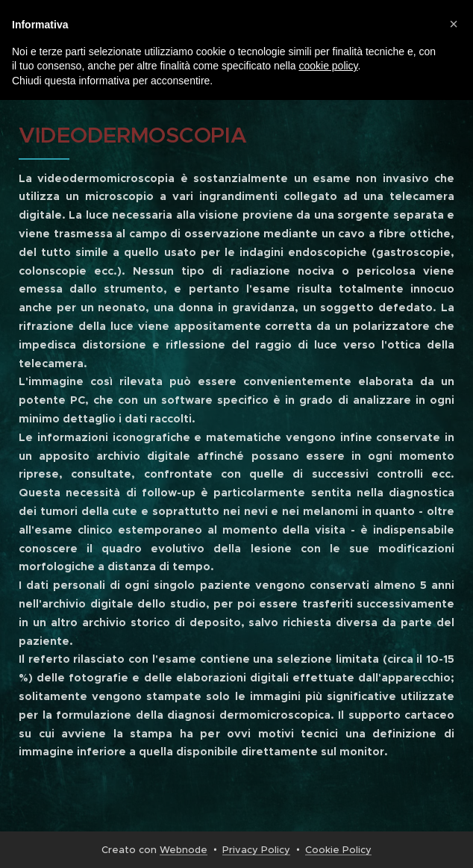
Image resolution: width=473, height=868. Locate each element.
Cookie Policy (338, 850)
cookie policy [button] (328, 66)
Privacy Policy (256, 850)
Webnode (184, 850)
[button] (454, 24)
